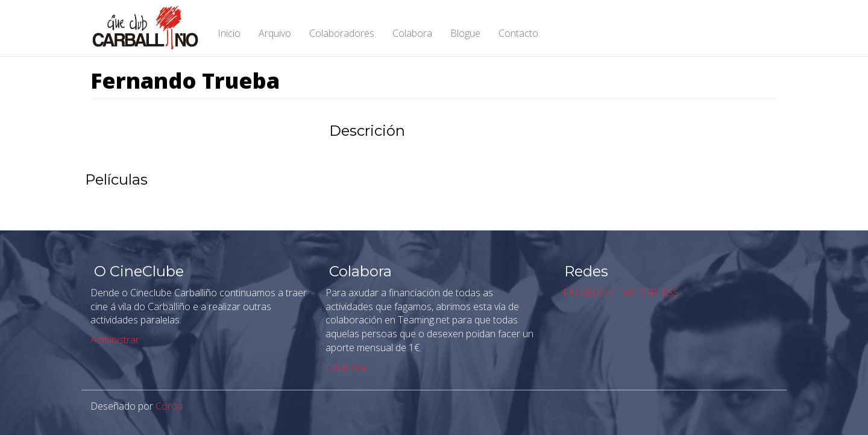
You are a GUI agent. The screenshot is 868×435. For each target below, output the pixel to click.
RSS (669, 293)
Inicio (229, 33)
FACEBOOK (587, 293)
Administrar (115, 340)
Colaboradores (342, 33)
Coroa (169, 406)
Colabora (412, 33)
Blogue (465, 33)
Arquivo (275, 33)
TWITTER (636, 293)
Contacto (518, 33)
